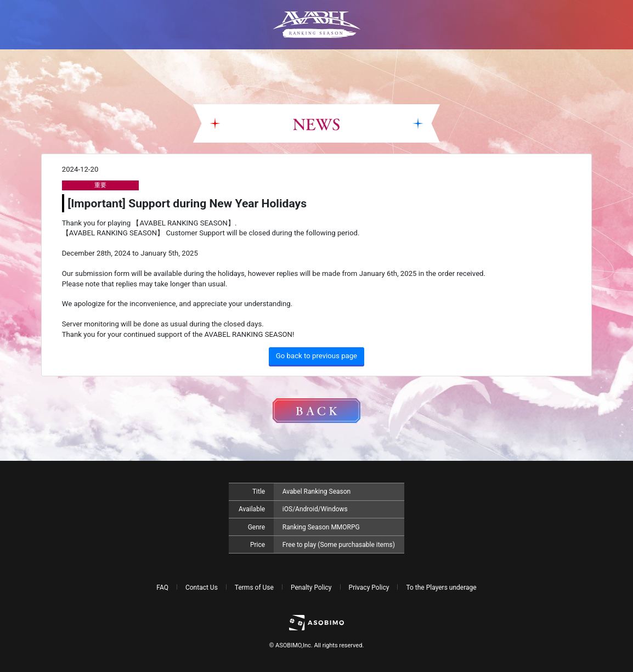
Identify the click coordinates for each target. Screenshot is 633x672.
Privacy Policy (369, 588)
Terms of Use (254, 588)
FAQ (162, 588)
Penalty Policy (311, 588)
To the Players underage (441, 588)
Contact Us (202, 588)
